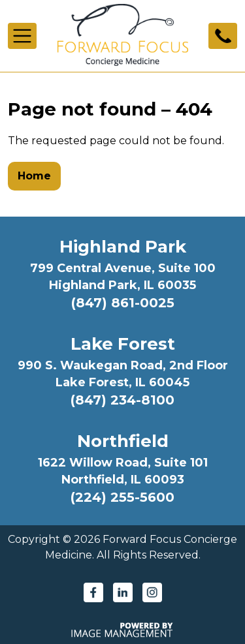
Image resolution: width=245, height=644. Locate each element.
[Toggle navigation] (22, 36)
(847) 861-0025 (123, 303)
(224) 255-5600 (122, 497)
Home (34, 176)
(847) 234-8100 (122, 400)
